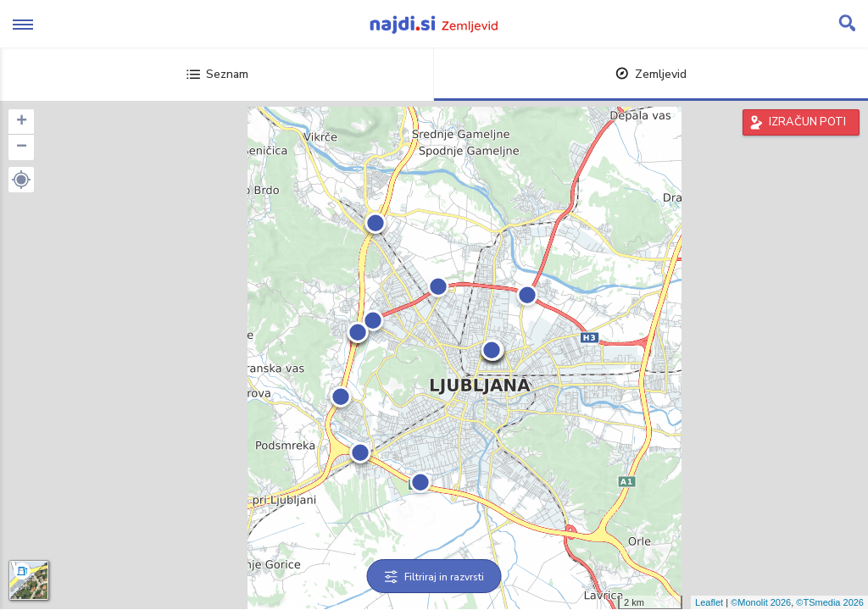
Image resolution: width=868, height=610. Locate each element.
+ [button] (22, 122)
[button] (21, 180)
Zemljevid (651, 74)
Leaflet (709, 602)
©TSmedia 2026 (830, 602)
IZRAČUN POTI (807, 122)
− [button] (22, 147)
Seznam (217, 74)
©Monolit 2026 (761, 602)
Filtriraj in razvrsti (434, 577)
